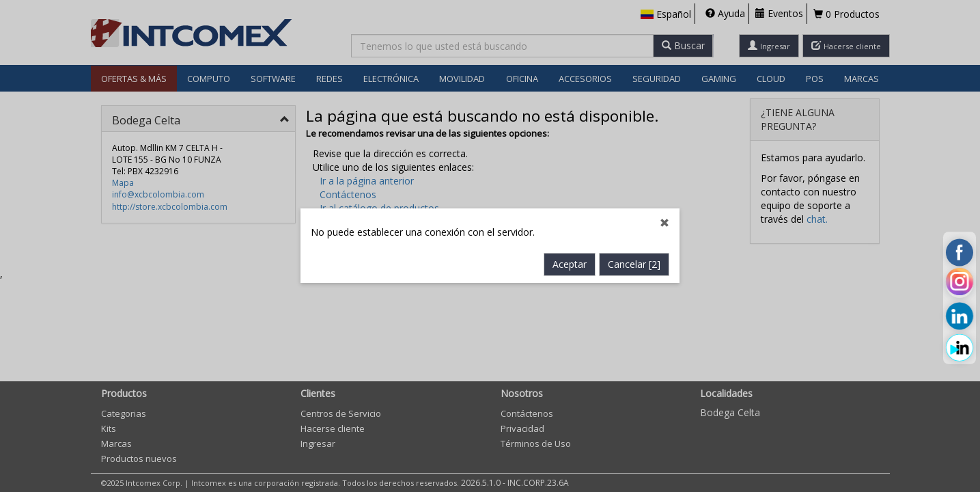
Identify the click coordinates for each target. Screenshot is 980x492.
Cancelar (634, 265)
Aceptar (570, 265)
